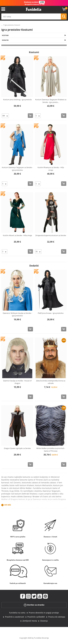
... (2, 25)
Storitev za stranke (34, 605)
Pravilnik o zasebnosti (15, 617)
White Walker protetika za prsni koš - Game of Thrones (51, 450)
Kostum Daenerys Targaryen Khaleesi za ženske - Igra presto (51, 101)
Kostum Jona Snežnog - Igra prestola (17, 100)
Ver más (8, 505)
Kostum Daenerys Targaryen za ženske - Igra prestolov (17, 169)
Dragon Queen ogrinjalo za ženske (17, 448)
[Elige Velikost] (5, 116)
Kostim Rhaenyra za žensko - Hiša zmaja (51, 169)
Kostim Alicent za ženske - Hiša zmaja (17, 235)
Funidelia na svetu (17, 613)
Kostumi (5, 35)
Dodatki (5, 40)
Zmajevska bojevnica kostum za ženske (51, 235)
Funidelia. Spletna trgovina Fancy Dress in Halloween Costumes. (34, 9)
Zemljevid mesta (30, 621)
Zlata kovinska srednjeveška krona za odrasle (51, 382)
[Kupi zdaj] (30, 116)
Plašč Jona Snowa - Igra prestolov (51, 313)
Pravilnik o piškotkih (36, 617)
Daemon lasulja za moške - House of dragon (17, 382)
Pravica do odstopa (57, 617)
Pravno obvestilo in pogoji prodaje (44, 613)
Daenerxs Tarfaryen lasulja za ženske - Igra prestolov (17, 314)
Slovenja (44, 621)
